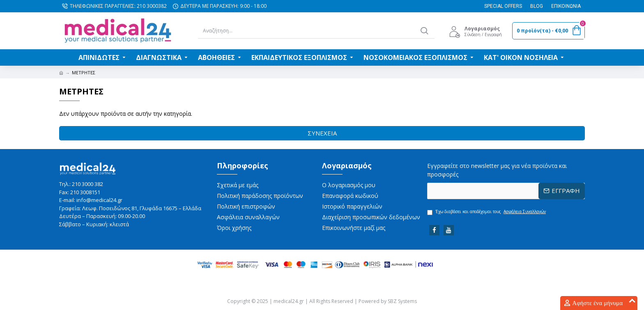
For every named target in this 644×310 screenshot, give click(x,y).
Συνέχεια (322, 133)
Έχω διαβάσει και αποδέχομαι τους (487, 212)
